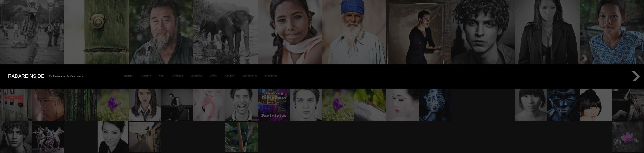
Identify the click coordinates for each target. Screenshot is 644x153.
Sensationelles (250, 76)
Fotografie (128, 76)
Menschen (146, 76)
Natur (162, 76)
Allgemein (229, 76)
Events (213, 76)
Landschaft (196, 76)
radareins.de (26, 76)
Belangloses (271, 76)
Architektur (178, 76)
